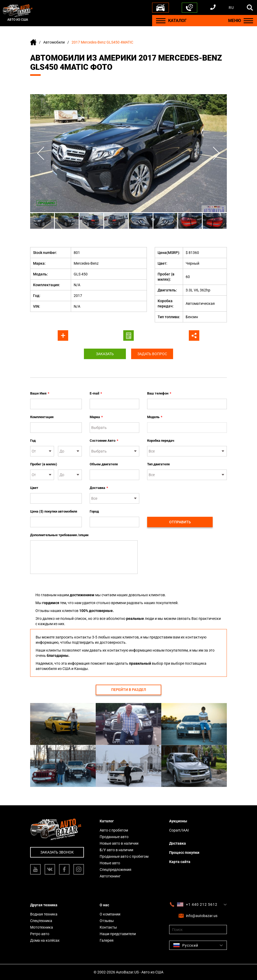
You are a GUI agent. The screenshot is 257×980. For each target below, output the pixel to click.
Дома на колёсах (45, 940)
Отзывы (107, 921)
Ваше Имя (40, 393)
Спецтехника (41, 921)
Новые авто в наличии (119, 843)
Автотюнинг (110, 876)
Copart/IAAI (179, 830)
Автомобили (54, 42)
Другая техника (44, 905)
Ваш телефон (159, 393)
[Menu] (161, 21)
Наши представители (118, 934)
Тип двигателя (158, 464)
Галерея (107, 940)
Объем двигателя (104, 464)
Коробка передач (161, 441)
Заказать (105, 354)
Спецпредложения (116, 870)
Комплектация (42, 417)
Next (216, 153)
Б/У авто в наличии (116, 850)
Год (33, 441)
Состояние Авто (104, 441)
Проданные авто (114, 837)
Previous (41, 153)
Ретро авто (40, 934)
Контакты (108, 927)
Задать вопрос (152, 354)
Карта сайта (180, 862)
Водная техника (44, 914)
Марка (96, 417)
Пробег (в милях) (44, 464)
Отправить (180, 522)
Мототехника (42, 927)
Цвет (34, 488)
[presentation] (187, 496)
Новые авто (110, 863)
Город (94, 511)
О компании (110, 914)
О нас (104, 905)
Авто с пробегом (114, 830)
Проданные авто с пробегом (124, 856)
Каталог (107, 821)
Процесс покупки (184, 853)
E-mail (96, 393)
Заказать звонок (57, 852)
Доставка (99, 488)
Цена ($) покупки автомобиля (54, 511)
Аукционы (178, 821)
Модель (155, 417)
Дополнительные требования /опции (59, 535)
